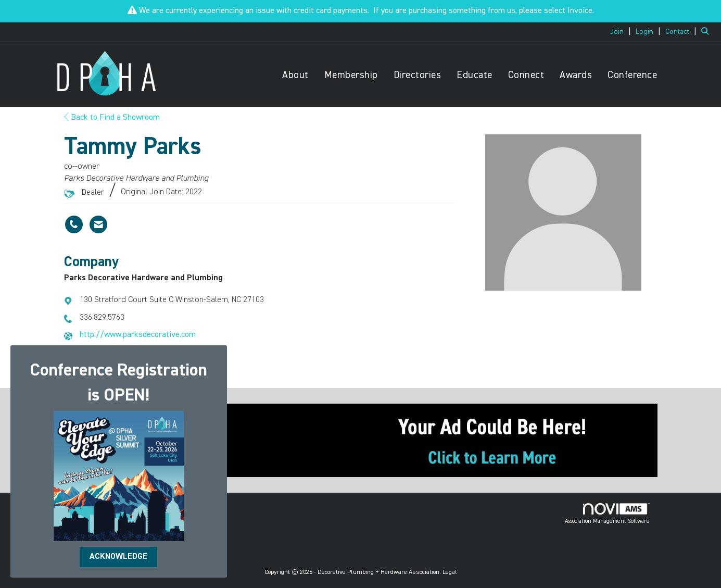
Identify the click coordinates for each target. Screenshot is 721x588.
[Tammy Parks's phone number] (74, 224)
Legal (450, 572)
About (295, 75)
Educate (475, 75)
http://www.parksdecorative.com (138, 335)
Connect (526, 75)
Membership (351, 75)
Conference (632, 75)
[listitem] (622, 32)
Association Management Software (607, 514)
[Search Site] (707, 32)
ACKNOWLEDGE (118, 557)
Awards (576, 75)
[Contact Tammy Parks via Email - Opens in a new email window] (98, 224)
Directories (418, 75)
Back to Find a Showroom (112, 118)
